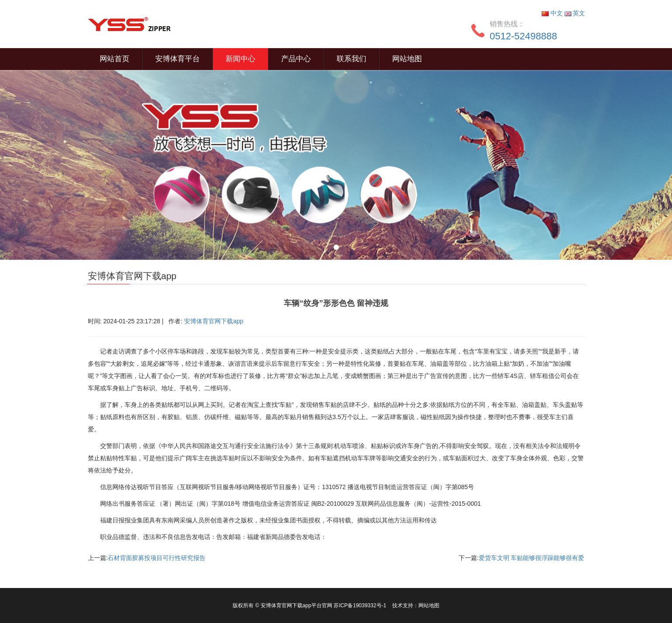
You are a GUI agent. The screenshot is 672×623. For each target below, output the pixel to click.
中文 (553, 13)
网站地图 (407, 59)
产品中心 (296, 59)
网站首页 (115, 59)
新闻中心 (240, 59)
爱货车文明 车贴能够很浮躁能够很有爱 (532, 558)
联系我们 (352, 59)
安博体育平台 (178, 59)
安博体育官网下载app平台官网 (296, 605)
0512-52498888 (523, 36)
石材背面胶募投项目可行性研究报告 (157, 558)
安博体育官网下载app (214, 321)
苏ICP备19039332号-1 (360, 605)
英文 (575, 13)
